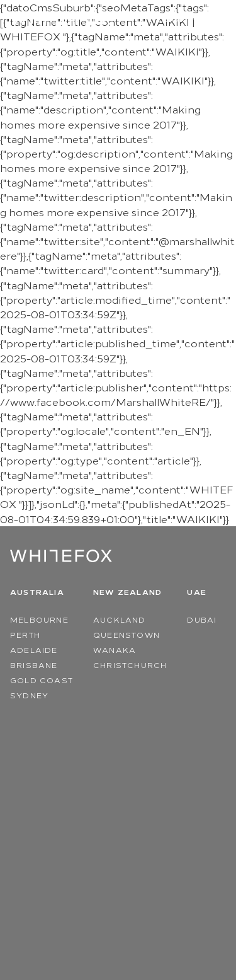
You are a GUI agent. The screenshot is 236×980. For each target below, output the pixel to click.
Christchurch (130, 665)
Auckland (120, 619)
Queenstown (126, 634)
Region (175, 19)
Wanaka (115, 649)
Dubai (202, 619)
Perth (25, 634)
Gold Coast (42, 680)
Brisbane (34, 665)
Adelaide (34, 649)
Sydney (29, 695)
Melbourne (39, 619)
